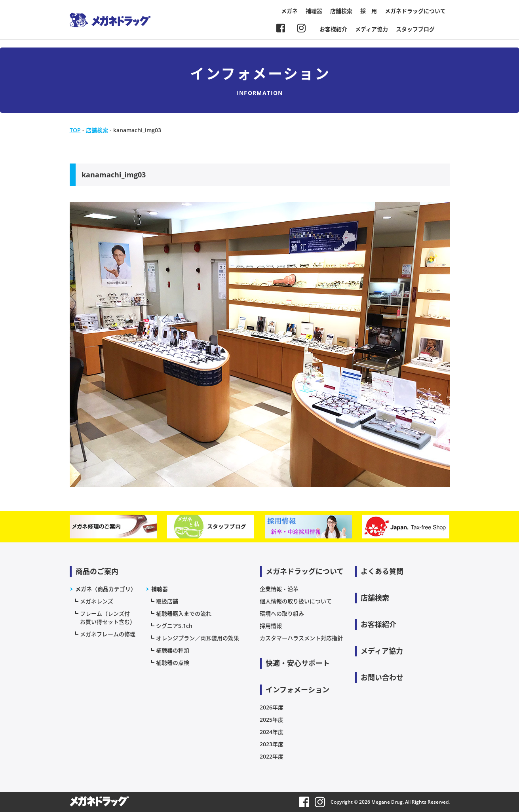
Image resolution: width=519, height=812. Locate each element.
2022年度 (272, 756)
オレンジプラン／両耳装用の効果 (198, 638)
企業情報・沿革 (279, 589)
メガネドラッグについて (415, 11)
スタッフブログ (415, 29)
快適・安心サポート (298, 663)
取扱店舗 (167, 601)
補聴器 (314, 11)
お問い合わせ (382, 677)
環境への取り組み (282, 613)
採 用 (369, 11)
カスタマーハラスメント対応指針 (301, 638)
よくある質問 (382, 571)
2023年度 (272, 744)
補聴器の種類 (173, 650)
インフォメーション (298, 690)
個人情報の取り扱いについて (296, 601)
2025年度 (272, 720)
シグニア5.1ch (174, 626)
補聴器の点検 (173, 663)
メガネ (289, 11)
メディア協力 (372, 29)
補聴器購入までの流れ (184, 613)
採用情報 (271, 626)
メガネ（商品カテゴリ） (106, 589)
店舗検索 (341, 11)
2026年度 (272, 707)
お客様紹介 (333, 29)
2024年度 (272, 732)
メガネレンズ (97, 601)
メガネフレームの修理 (108, 634)
